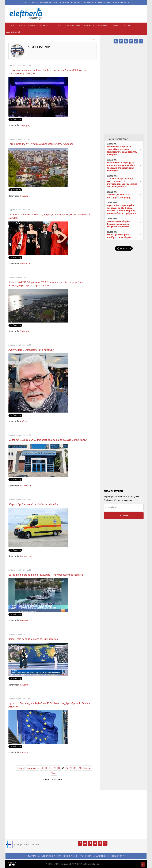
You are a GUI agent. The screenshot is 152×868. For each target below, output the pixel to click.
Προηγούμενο (32, 770)
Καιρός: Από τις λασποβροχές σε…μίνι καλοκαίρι (36, 641)
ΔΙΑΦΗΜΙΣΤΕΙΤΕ (121, 3)
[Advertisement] (124, 321)
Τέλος (54, 775)
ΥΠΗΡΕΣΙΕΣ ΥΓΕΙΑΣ (52, 858)
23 (59, 770)
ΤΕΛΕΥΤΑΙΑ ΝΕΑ (118, 139)
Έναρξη (20, 770)
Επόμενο (87, 770)
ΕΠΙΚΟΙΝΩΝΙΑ (118, 858)
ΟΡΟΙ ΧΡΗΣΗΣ (70, 858)
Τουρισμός (25, 125)
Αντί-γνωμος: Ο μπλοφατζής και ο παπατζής (34, 349)
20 (46, 770)
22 (55, 770)
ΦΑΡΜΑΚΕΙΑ (34, 858)
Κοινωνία (24, 196)
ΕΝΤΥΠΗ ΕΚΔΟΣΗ (49, 3)
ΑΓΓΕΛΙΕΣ (64, 3)
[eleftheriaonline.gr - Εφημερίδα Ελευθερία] (26, 14)
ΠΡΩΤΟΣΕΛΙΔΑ (30, 3)
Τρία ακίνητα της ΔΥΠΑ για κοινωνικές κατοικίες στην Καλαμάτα (45, 144)
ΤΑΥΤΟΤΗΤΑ (85, 858)
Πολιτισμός (25, 263)
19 (42, 770)
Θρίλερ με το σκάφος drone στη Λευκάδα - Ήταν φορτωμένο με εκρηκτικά (50, 577)
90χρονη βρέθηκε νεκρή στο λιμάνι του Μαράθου (36, 507)
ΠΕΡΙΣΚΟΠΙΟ (105, 3)
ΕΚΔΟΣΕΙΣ (76, 3)
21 (51, 770)
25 (67, 770)
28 (80, 770)
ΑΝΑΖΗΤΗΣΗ (90, 3)
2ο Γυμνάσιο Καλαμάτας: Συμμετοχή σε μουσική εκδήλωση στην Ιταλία (119, 224)
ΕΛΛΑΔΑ (24, 754)
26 (71, 770)
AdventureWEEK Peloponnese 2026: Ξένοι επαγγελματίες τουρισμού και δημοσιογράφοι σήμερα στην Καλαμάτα (50, 283)
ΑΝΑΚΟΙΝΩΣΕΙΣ (101, 858)
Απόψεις (24, 421)
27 (75, 770)
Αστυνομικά (25, 488)
